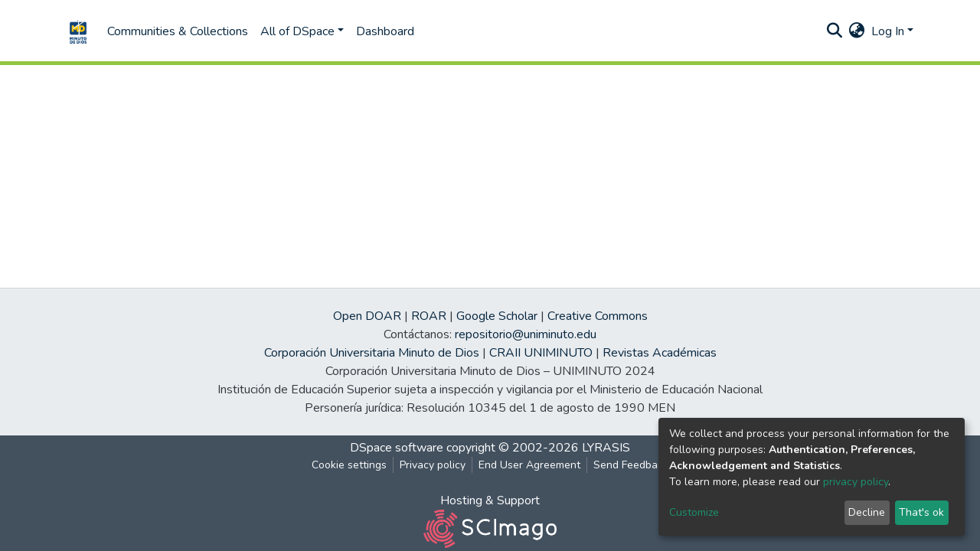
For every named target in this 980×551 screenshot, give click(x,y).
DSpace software (397, 448)
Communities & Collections (178, 31)
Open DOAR (367, 316)
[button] (857, 31)
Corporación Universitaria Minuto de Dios (372, 353)
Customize (694, 512)
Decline (867, 512)
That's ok (921, 512)
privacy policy (856, 482)
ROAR (429, 316)
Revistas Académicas (660, 353)
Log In (888, 31)
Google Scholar (497, 316)
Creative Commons (598, 316)
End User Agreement (529, 465)
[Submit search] (835, 31)
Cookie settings (349, 465)
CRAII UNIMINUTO (541, 353)
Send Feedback (631, 465)
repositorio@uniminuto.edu (526, 334)
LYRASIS (606, 448)
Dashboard (385, 31)
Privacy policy (433, 465)
